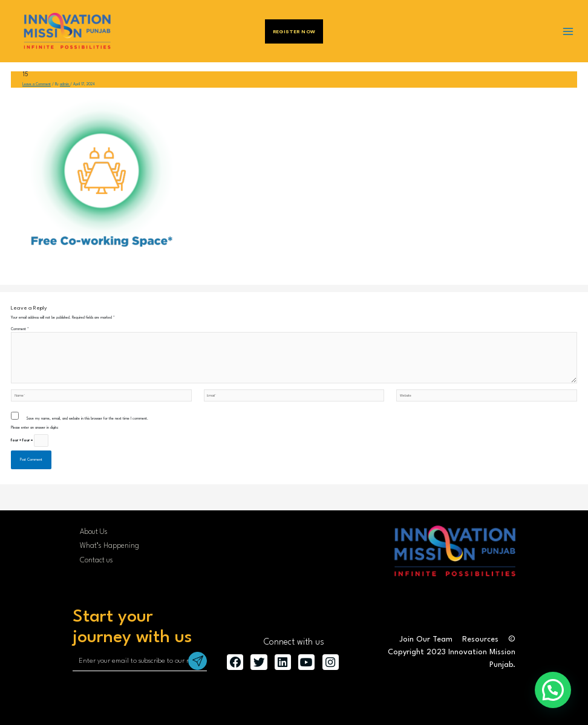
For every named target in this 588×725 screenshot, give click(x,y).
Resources (480, 639)
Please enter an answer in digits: (35, 428)
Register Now (294, 31)
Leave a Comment (37, 84)
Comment (20, 329)
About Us (94, 532)
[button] (553, 690)
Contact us (96, 561)
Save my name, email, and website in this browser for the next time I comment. (87, 419)
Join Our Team (426, 639)
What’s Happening (109, 546)
